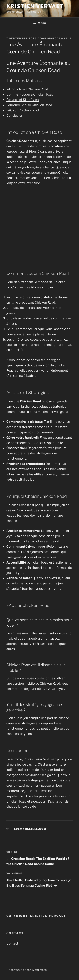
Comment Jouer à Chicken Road (30, 94)
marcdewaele (59, 38)
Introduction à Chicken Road (27, 89)
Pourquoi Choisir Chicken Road (29, 105)
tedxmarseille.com (29, 829)
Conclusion (15, 116)
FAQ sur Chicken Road (23, 110)
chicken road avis (33, 541)
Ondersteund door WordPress (26, 970)
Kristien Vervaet (35, 6)
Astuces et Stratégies (23, 100)
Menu (39, 23)
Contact (12, 943)
